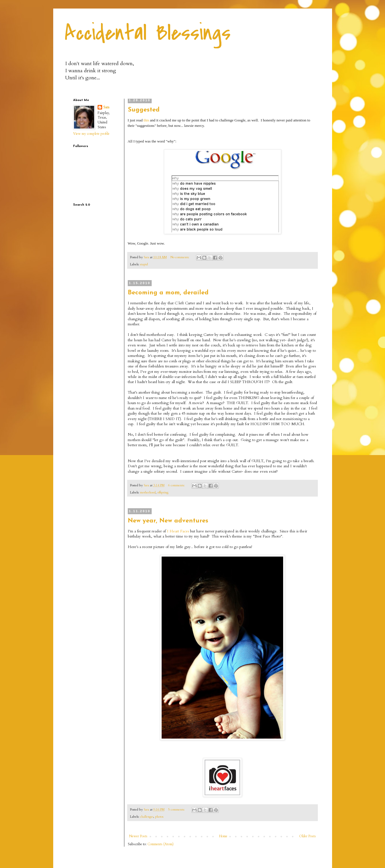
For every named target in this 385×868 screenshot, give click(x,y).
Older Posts (307, 836)
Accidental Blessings (148, 33)
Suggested (144, 110)
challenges (147, 817)
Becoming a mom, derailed (168, 293)
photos (159, 817)
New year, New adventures (168, 521)
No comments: (180, 257)
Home (223, 836)
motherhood (148, 492)
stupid (144, 264)
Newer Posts (138, 836)
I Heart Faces (178, 531)
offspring (163, 492)
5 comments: (177, 810)
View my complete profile (91, 134)
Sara (106, 107)
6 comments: (177, 485)
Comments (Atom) (160, 844)
